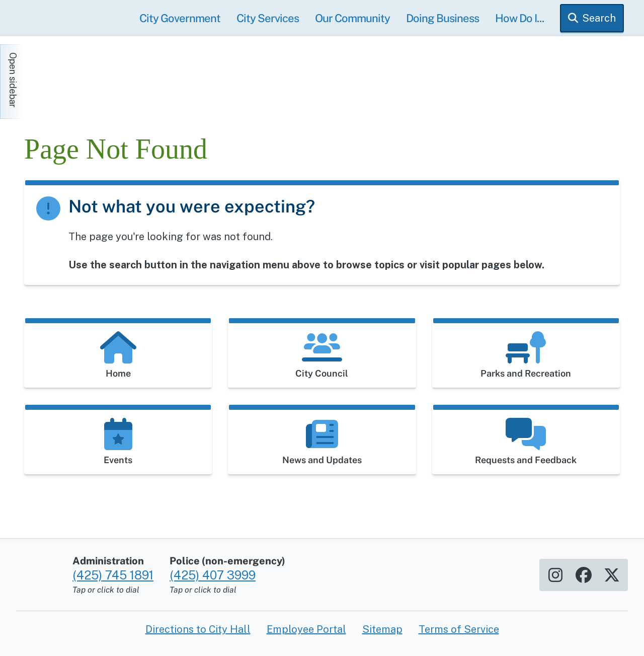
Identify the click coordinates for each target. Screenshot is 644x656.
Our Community (352, 18)
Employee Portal (306, 629)
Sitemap (382, 629)
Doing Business (442, 18)
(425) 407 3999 (213, 575)
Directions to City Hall (198, 629)
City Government (180, 18)
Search (599, 18)
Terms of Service (459, 629)
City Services (268, 18)
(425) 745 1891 (113, 575)
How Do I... (519, 18)
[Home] (115, 77)
